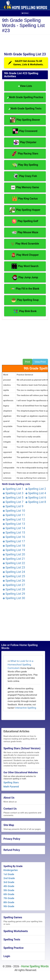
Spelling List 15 (14, 533)
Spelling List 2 (36, 489)
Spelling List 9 (13, 506)
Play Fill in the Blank (25, 289)
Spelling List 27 (14, 585)
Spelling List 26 (14, 581)
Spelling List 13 (14, 524)
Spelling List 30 (14, 598)
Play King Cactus (25, 199)
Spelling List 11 (14, 515)
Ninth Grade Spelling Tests (25, 109)
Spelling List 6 (36, 498)
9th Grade (9, 906)
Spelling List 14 (14, 528)
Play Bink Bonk (25, 311)
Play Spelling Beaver (25, 120)
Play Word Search (25, 266)
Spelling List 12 (14, 519)
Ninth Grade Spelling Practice (25, 97)
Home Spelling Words (35, 966)
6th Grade (9, 894)
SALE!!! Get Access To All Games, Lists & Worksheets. (26, 63)
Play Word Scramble (25, 244)
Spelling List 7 (13, 502)
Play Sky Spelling (25, 165)
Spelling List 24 (14, 572)
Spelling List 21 (14, 559)
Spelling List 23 (14, 567)
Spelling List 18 (14, 546)
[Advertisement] (24, 43)
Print (27, 362)
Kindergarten (11, 870)
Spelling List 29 (14, 594)
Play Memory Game (25, 187)
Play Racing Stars (25, 154)
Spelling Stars (11, 783)
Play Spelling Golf (25, 221)
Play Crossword (25, 131)
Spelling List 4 (36, 493)
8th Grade (9, 902)
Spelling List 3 (13, 493)
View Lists (25, 86)
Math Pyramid (11, 787)
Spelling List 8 (36, 502)
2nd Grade (9, 878)
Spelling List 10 (14, 511)
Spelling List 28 (14, 589)
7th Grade (9, 898)
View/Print (40, 362)
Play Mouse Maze (25, 232)
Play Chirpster (25, 142)
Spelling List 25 (14, 576)
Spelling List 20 (14, 554)
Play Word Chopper (25, 255)
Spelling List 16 (14, 537)
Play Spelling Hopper (25, 210)
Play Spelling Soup (25, 300)
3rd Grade (9, 882)
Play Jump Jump (25, 277)
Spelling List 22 (14, 563)
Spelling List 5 (13, 498)
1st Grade (9, 874)
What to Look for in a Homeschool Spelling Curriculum (20, 665)
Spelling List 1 (13, 489)
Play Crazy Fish (25, 176)
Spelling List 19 (14, 550)
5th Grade (9, 890)
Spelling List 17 (14, 541)
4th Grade (9, 886)
